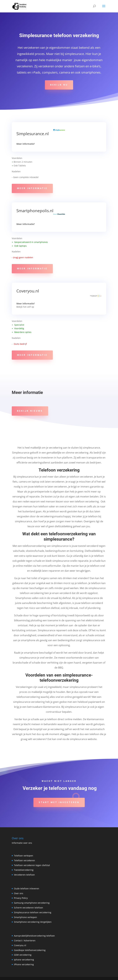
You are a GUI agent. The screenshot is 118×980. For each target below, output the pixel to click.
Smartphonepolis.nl (35, 211)
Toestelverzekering (24, 870)
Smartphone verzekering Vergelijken (33, 922)
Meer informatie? (26, 144)
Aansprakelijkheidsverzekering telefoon (34, 936)
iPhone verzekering (24, 964)
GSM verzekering (23, 955)
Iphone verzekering (24, 960)
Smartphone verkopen (25, 917)
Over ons (19, 893)
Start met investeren (59, 802)
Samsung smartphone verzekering (32, 903)
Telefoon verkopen (24, 856)
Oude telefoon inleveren (27, 889)
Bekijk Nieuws (30, 411)
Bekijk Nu (59, 85)
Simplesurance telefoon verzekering (33, 912)
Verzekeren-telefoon (24, 875)
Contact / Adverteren (25, 940)
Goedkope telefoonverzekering (30, 950)
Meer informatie (32, 188)
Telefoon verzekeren (24, 860)
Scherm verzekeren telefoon (28, 908)
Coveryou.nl (28, 291)
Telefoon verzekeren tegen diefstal (32, 865)
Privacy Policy (21, 898)
